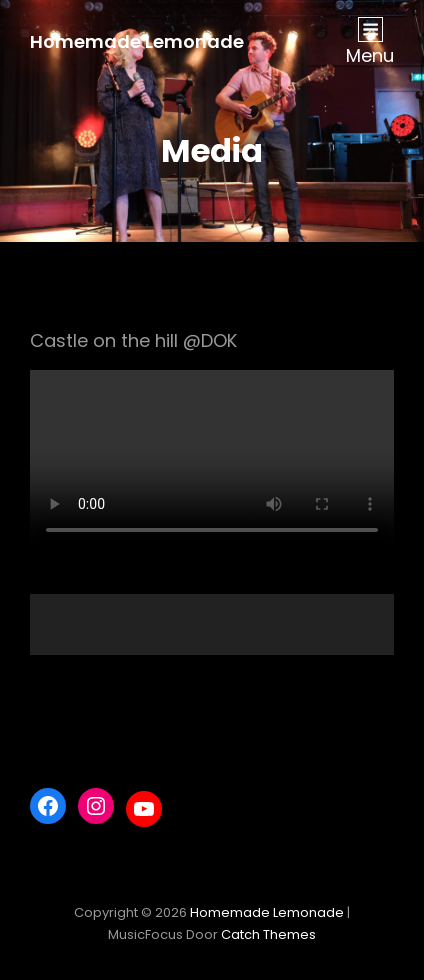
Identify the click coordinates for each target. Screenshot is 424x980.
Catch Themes (268, 934)
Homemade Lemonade (137, 41)
